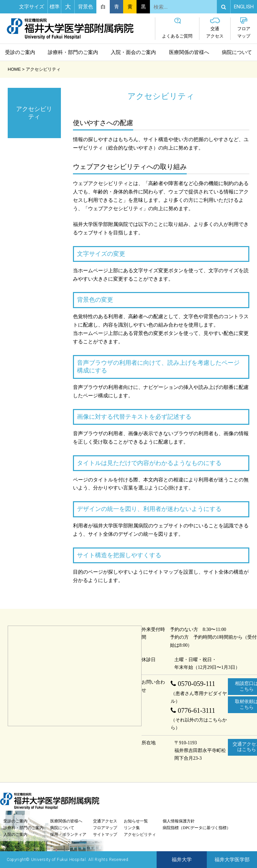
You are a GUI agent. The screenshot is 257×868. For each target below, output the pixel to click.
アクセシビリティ (140, 834)
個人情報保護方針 (179, 821)
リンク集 (132, 828)
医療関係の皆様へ (189, 52)
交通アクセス (215, 28)
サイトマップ (105, 834)
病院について (237, 52)
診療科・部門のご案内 (73, 52)
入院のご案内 (15, 834)
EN (244, 7)
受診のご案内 (20, 52)
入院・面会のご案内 (133, 52)
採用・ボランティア (68, 834)
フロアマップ (244, 28)
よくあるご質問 (177, 28)
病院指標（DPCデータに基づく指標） (197, 828)
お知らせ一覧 (136, 821)
